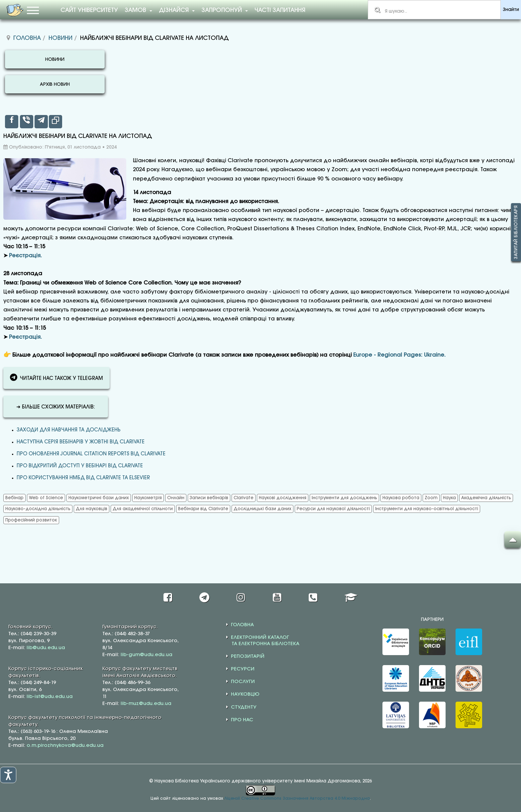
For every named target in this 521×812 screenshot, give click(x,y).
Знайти (511, 10)
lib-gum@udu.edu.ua (147, 655)
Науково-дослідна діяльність (38, 509)
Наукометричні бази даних (99, 498)
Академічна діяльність (486, 498)
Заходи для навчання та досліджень (69, 430)
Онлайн (176, 498)
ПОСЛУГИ (243, 682)
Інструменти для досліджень (344, 498)
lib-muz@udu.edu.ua (146, 704)
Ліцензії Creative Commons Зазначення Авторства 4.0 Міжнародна (297, 799)
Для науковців (92, 509)
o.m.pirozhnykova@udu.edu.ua (65, 746)
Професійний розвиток (31, 520)
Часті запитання (280, 10)
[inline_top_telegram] (41, 122)
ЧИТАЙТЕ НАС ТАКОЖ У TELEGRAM (56, 377)
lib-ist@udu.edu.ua (50, 697)
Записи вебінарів (209, 498)
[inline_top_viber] (27, 122)
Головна (27, 38)
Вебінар (14, 498)
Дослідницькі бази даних (262, 509)
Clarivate (244, 498)
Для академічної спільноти (143, 509)
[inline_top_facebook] (12, 122)
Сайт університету (89, 10)
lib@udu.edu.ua (46, 648)
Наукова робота (401, 498)
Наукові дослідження (283, 498)
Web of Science (46, 498)
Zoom (431, 498)
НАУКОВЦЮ (245, 694)
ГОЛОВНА (242, 625)
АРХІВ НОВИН (55, 85)
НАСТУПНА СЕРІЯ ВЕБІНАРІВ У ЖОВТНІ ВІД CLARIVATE (81, 442)
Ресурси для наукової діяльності (333, 509)
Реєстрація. (25, 256)
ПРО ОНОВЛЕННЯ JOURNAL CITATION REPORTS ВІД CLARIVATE (91, 454)
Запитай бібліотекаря (516, 232)
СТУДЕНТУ (244, 707)
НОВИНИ (55, 60)
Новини (60, 38)
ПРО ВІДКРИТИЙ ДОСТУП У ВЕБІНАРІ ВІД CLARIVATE (80, 466)
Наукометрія (148, 498)
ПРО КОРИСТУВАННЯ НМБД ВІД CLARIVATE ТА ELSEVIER (83, 478)
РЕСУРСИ (243, 669)
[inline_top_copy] (55, 122)
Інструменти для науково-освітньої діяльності (427, 509)
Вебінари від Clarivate (203, 509)
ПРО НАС (242, 720)
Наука (449, 498)
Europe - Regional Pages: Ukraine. (399, 355)
